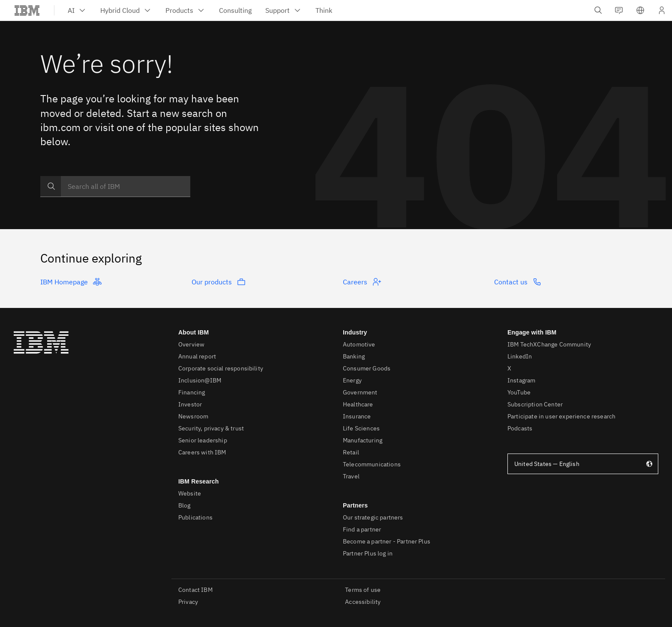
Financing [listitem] (192, 392)
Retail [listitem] (351, 452)
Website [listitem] (190, 493)
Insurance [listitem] (357, 416)
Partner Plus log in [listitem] (368, 553)
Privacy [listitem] (188, 602)
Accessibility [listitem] (363, 602)
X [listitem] (509, 368)
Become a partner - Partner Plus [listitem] (387, 541)
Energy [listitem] (352, 380)
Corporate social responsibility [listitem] (221, 368)
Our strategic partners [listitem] (373, 517)
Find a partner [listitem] (362, 529)
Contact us (518, 282)
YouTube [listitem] (519, 392)
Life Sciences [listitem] (361, 428)
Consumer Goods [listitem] (367, 368)
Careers (362, 282)
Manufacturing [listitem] (363, 440)
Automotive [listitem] (359, 344)
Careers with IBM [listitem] (202, 452)
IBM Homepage (71, 282)
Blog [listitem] (184, 505)
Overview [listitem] (191, 344)
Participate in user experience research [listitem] (561, 416)
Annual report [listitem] (197, 356)
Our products (219, 282)
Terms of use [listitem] (363, 590)
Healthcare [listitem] (358, 404)
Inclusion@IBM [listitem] (200, 380)
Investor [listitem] (190, 404)
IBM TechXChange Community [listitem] (549, 344)
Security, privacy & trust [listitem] (211, 428)
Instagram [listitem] (521, 380)
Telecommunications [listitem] (372, 464)
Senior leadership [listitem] (203, 440)
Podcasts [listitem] (520, 428)
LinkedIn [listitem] (520, 356)
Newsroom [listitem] (193, 416)
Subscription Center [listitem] (535, 404)
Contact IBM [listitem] (195, 590)
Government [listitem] (360, 392)
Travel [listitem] (351, 476)
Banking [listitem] (354, 356)
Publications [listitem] (195, 517)
